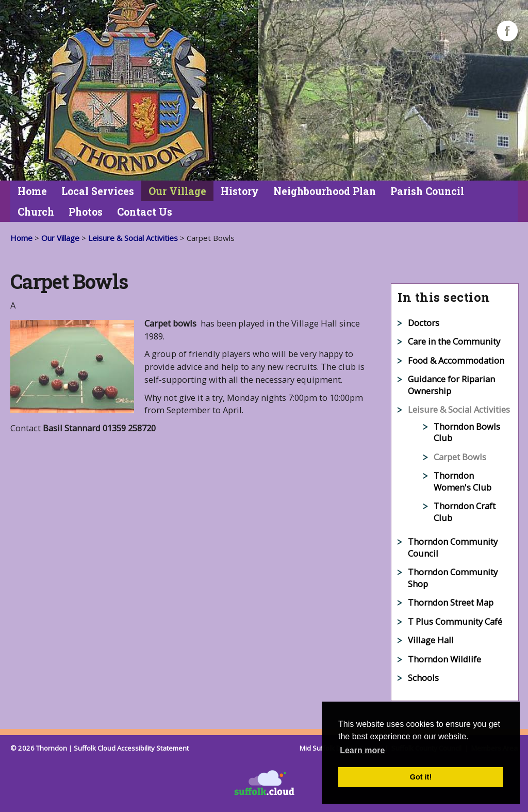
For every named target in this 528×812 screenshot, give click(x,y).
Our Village (177, 191)
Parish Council (427, 191)
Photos (86, 212)
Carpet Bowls (460, 457)
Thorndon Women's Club (463, 481)
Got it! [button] (421, 777)
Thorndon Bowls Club (467, 432)
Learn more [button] (362, 750)
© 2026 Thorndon (39, 748)
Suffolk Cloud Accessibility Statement (131, 748)
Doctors (424, 323)
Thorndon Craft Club (465, 512)
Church (36, 212)
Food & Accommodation (456, 360)
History (240, 191)
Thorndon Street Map (451, 602)
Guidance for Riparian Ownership (451, 385)
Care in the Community (454, 341)
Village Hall (431, 640)
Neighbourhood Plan (325, 191)
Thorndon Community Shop (453, 578)
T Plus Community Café (455, 621)
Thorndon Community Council (453, 547)
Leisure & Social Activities (133, 238)
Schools (423, 678)
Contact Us (145, 212)
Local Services (98, 191)
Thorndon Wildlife (444, 659)
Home (32, 191)
